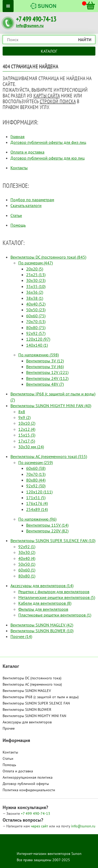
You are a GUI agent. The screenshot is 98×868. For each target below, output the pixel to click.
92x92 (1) (27, 547)
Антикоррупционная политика (28, 777)
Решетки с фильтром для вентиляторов (54, 592)
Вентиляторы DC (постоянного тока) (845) (48, 257)
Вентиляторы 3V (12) (45, 361)
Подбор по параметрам (32, 200)
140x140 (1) (37, 345)
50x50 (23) (36, 310)
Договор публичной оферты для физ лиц (48, 142)
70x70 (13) (36, 321)
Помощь (18, 225)
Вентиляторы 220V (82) (47, 531)
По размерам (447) (36, 263)
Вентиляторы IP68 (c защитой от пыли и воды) (41, 697)
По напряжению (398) (39, 355)
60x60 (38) (36, 468)
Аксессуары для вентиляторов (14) (42, 586)
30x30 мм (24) (31, 447)
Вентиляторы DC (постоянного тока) (32, 678)
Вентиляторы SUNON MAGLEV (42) (42, 625)
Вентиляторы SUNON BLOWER (27, 709)
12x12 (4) (27, 429)
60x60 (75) (36, 316)
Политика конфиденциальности (29, 790)
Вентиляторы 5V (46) (45, 367)
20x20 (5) (35, 269)
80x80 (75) (36, 327)
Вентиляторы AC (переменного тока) (32, 684)
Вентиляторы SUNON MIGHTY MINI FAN (34, 716)
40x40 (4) (27, 558)
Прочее (9, 728)
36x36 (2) (35, 292)
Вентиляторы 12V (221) (47, 372)
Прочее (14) (21, 636)
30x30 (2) (27, 552)
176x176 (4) (37, 503)
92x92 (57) (36, 333)
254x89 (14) (37, 509)
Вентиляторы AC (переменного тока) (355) (49, 456)
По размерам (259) (36, 462)
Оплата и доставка (27, 152)
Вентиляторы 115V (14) (47, 525)
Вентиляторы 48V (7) (45, 384)
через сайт (40, 826)
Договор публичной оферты (26, 784)
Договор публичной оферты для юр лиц (48, 158)
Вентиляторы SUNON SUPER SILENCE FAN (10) (53, 541)
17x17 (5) (27, 441)
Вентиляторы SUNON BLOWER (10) (42, 631)
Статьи (16, 215)
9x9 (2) (24, 417)
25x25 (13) (36, 275)
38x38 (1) (35, 298)
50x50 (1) (27, 564)
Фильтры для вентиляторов (43, 609)
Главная (18, 137)
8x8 (22, 412)
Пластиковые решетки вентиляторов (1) (55, 615)
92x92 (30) (36, 486)
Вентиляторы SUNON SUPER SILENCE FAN (36, 703)
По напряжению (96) (37, 519)
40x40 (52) (36, 304)
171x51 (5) (36, 498)
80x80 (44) (36, 480)
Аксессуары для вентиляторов (27, 722)
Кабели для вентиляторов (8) (45, 603)
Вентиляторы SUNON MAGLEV (27, 691)
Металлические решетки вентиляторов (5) (57, 597)
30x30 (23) (36, 280)
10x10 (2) (27, 423)
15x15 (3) (27, 435)
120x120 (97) (38, 339)
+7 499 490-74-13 (36, 19)
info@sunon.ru (30, 25)
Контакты (19, 168)
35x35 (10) (36, 286)
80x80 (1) (27, 576)
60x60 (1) (27, 570)
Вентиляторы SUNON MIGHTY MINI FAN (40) (51, 406)
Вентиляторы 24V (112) (47, 378)
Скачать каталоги (26, 205)
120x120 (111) (39, 492)
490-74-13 (36, 814)
